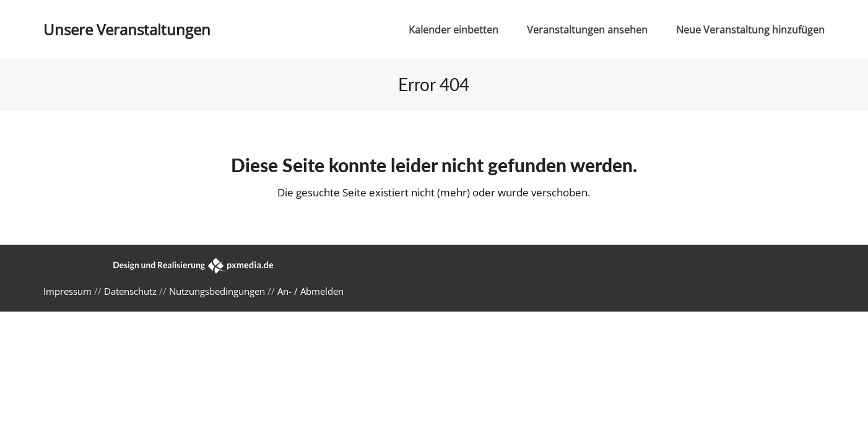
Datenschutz (130, 291)
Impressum (67, 291)
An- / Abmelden (310, 291)
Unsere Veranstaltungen (127, 29)
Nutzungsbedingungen (217, 291)
